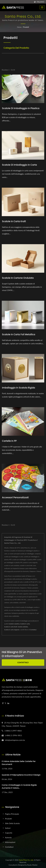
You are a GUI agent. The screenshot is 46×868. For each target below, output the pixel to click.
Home (19, 27)
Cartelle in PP (9, 441)
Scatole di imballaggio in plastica (21, 108)
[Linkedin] (8, 703)
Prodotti (26, 27)
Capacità (9, 833)
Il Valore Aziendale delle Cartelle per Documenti (19, 763)
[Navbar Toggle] (42, 7)
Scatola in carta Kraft (11, 627)
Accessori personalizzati (15, 497)
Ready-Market (32, 865)
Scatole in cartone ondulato (18, 278)
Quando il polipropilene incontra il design (21, 775)
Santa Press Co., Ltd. (26, 860)
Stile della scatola (12, 823)
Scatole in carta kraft (14, 221)
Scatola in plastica (14, 624)
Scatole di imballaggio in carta (19, 165)
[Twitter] (5, 703)
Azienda (8, 837)
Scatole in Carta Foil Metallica (19, 334)
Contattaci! (23, 662)
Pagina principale (12, 814)
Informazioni (10, 842)
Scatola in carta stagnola (12, 630)
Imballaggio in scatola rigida (18, 388)
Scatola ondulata (23, 627)
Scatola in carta (25, 624)
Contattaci (33, 630)
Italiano (40, 2)
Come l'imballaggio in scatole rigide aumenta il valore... (19, 786)
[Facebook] (3, 703)
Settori (8, 828)
